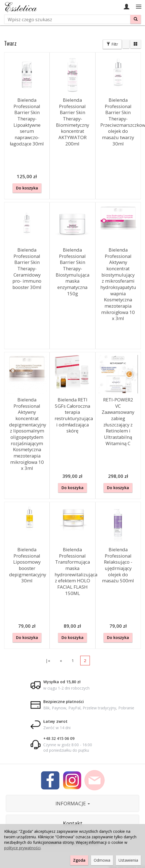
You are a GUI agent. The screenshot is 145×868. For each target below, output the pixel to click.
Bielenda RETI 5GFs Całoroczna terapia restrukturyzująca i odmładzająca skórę (74, 415)
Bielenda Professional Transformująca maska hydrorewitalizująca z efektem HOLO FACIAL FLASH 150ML (76, 571)
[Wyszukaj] (136, 19)
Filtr (112, 44)
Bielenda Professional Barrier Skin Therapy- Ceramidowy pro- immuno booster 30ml (27, 268)
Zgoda (79, 860)
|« (48, 660)
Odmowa (102, 860)
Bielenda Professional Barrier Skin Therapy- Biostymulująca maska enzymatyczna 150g (72, 272)
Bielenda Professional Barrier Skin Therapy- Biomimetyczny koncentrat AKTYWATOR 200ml (72, 122)
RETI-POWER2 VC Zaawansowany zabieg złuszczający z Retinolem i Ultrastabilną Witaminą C (118, 421)
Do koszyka (27, 188)
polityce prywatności (22, 848)
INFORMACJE (73, 803)
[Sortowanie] (126, 44)
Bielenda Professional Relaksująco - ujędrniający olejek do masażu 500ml (118, 565)
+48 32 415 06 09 (59, 738)
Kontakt (73, 823)
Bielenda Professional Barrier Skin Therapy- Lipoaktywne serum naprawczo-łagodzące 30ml (27, 122)
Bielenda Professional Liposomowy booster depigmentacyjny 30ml (28, 565)
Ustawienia (128, 860)
